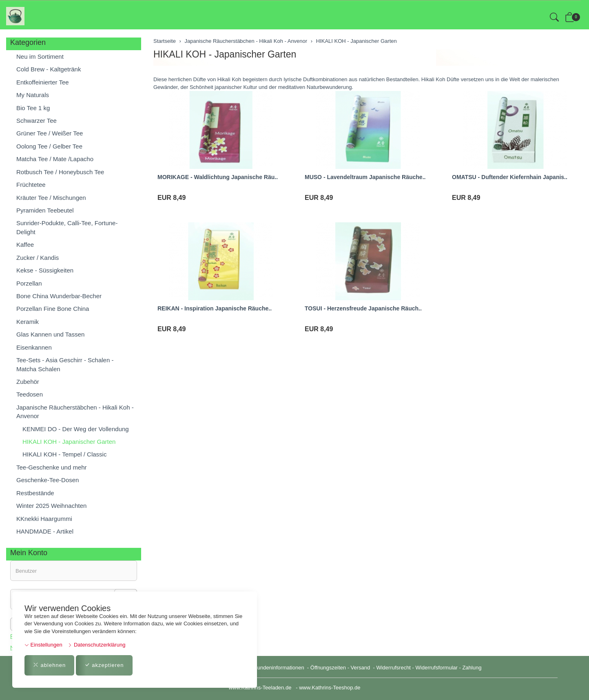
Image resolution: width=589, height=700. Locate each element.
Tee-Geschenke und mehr (52, 467)
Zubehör (28, 382)
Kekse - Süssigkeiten (45, 270)
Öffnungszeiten (328, 668)
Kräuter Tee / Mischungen (51, 198)
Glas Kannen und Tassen (50, 334)
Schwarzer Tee (37, 121)
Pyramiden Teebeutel (45, 210)
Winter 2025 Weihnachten (51, 506)
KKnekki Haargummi (44, 519)
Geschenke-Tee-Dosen (48, 480)
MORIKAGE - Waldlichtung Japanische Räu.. (218, 177)
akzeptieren (104, 665)
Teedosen (30, 394)
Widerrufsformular (437, 668)
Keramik (28, 322)
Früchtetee (31, 185)
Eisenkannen (34, 347)
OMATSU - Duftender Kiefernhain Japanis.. (510, 177)
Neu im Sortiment (40, 56)
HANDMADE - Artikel (45, 531)
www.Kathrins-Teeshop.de (330, 688)
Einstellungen (43, 645)
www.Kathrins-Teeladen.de (260, 688)
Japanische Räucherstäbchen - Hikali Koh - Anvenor (75, 412)
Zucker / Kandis (38, 258)
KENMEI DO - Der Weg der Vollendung (76, 429)
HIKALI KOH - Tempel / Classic (64, 454)
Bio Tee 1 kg (33, 108)
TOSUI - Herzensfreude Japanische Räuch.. (363, 308)
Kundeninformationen (280, 668)
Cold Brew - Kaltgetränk (49, 69)
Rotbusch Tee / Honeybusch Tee (60, 172)
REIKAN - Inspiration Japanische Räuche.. (215, 308)
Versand (361, 668)
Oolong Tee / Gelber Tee (49, 146)
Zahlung (472, 668)
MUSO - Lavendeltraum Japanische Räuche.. (365, 177)
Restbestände (35, 493)
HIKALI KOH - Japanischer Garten (225, 54)
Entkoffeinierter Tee (43, 82)
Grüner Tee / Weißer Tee (50, 133)
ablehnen (49, 665)
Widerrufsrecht (393, 668)
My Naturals (33, 95)
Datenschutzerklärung (96, 645)
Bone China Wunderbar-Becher (59, 296)
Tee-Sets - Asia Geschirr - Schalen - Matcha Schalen (65, 364)
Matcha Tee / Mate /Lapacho (55, 159)
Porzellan (29, 283)
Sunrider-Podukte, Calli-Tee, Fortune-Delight (67, 227)
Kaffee (25, 245)
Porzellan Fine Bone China (53, 309)
